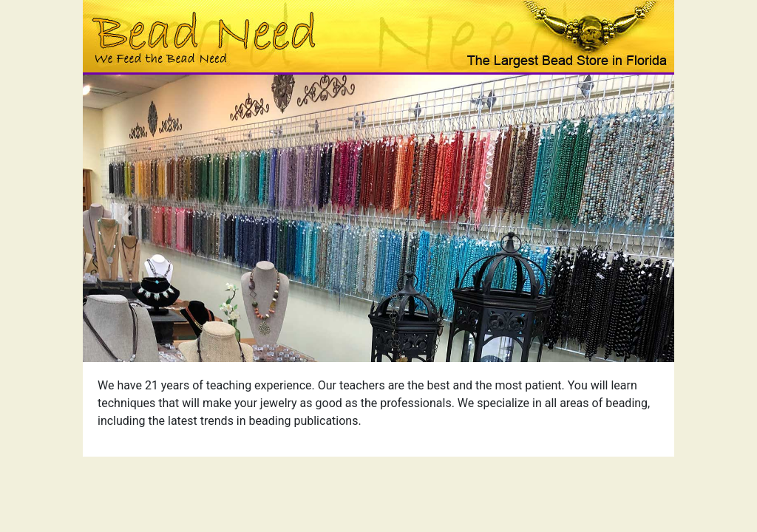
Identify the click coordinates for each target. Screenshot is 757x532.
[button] (127, 218)
